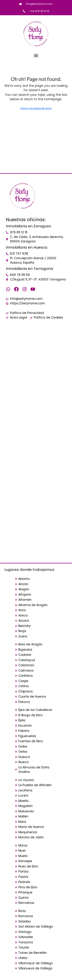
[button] (36, 56)
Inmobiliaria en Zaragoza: (29, 226)
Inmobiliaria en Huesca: (27, 247)
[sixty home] (36, 355)
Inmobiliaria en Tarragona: (30, 269)
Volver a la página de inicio (36, 108)
